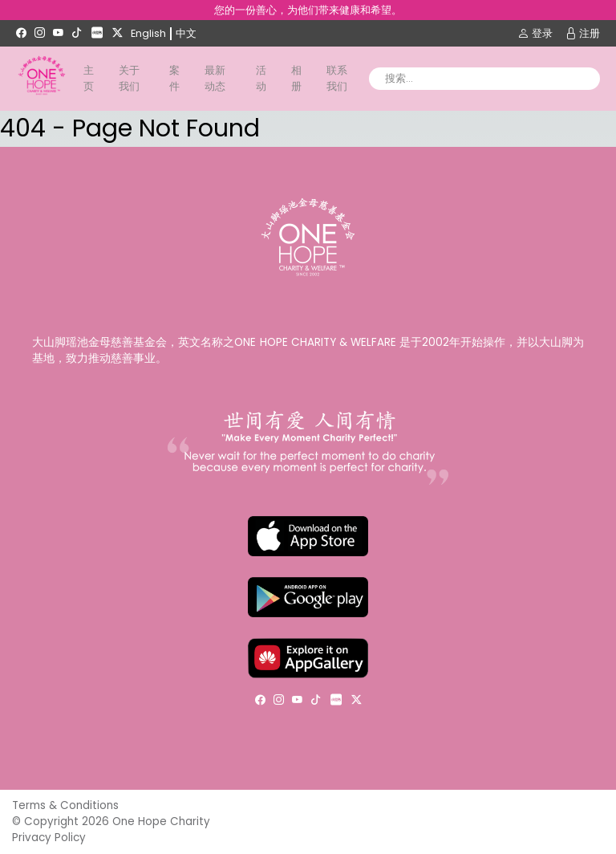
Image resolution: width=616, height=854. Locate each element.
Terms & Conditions (65, 805)
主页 (89, 78)
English (148, 33)
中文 (186, 33)
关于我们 (129, 78)
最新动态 (215, 78)
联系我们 (337, 78)
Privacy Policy (49, 838)
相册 (296, 78)
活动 (261, 78)
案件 (174, 78)
